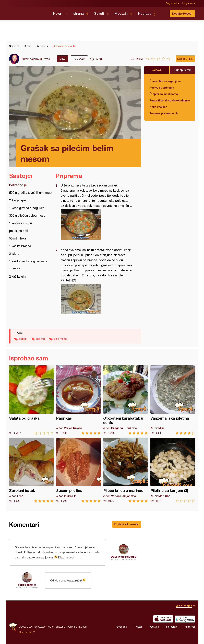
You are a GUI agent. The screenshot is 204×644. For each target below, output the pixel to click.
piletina (41, 339)
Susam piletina (78, 470)
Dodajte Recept (182, 13)
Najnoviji (157, 70)
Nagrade (145, 13)
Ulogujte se (189, 3)
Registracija (172, 3)
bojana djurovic (40, 59)
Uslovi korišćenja (57, 627)
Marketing (72, 627)
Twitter (138, 627)
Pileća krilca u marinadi (126, 470)
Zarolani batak (31, 470)
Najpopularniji (182, 70)
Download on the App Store (163, 619)
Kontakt (83, 627)
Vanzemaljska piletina (173, 400)
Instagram (172, 627)
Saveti (99, 13)
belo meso (60, 339)
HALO (32, 632)
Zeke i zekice (158, 107)
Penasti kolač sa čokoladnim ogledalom (170, 100)
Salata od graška (31, 400)
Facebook (121, 627)
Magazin (121, 13)
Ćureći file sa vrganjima (165, 81)
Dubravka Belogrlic (124, 557)
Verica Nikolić (27, 585)
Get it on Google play (185, 619)
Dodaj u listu (185, 59)
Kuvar (58, 13)
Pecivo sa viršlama (162, 87)
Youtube (154, 627)
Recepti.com (29, 12)
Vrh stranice (184, 606)
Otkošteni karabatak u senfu (126, 400)
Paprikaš (78, 400)
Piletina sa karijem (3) (173, 470)
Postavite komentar (127, 524)
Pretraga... (162, 14)
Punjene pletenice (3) (164, 113)
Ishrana (78, 13)
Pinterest (190, 627)
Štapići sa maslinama (164, 94)
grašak (23, 339)
